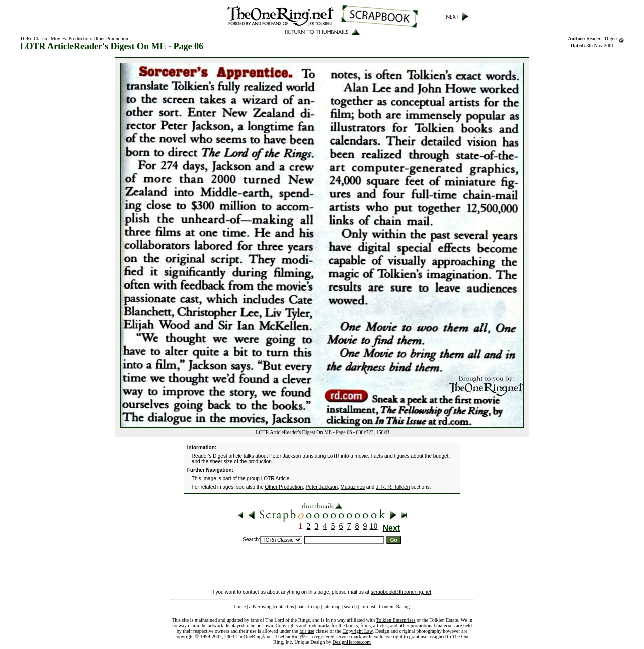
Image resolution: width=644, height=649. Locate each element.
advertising (260, 606)
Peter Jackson (322, 487)
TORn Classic (34, 39)
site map (332, 606)
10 (374, 526)
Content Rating (394, 606)
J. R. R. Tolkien (393, 487)
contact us (284, 606)
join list (368, 606)
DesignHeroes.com (352, 642)
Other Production (111, 39)
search (350, 606)
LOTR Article (275, 479)
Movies (58, 39)
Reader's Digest (602, 39)
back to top (308, 606)
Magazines (353, 487)
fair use (307, 631)
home (240, 606)
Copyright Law (358, 631)
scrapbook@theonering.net (401, 592)
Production (79, 39)
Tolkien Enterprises (396, 620)
